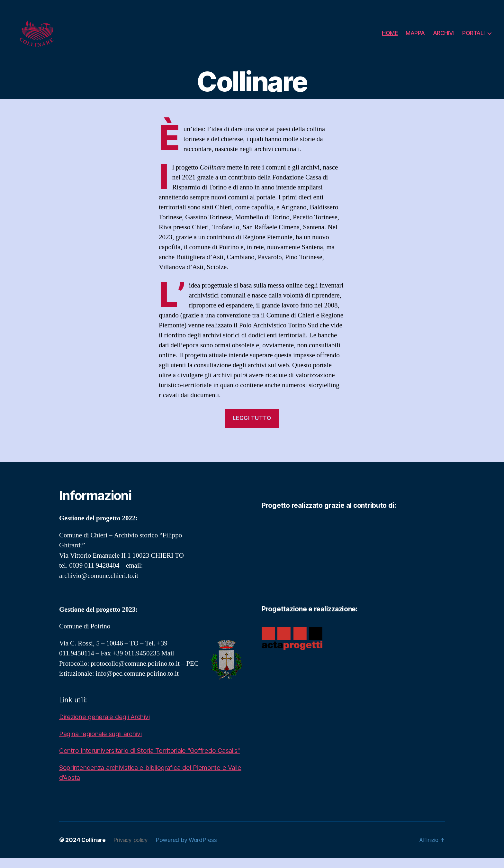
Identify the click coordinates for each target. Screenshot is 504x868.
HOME (390, 33)
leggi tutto (252, 418)
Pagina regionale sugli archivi (105, 734)
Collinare (94, 850)
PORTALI (473, 33)
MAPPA (415, 33)
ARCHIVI (444, 33)
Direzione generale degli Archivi (108, 717)
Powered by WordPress (189, 850)
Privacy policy (132, 850)
